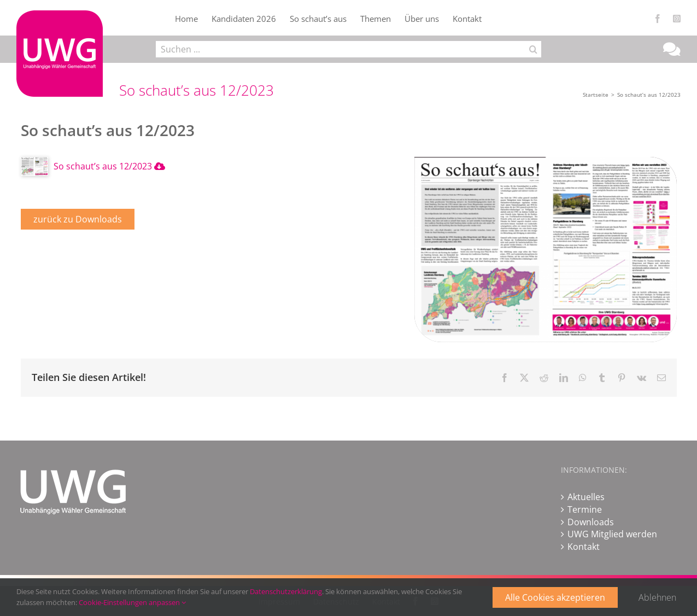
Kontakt (584, 547)
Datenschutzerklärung (286, 591)
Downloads (591, 522)
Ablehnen (657, 597)
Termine (585, 509)
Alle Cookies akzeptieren (555, 597)
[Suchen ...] (340, 49)
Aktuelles (586, 497)
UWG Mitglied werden (612, 534)
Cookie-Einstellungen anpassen (132, 602)
